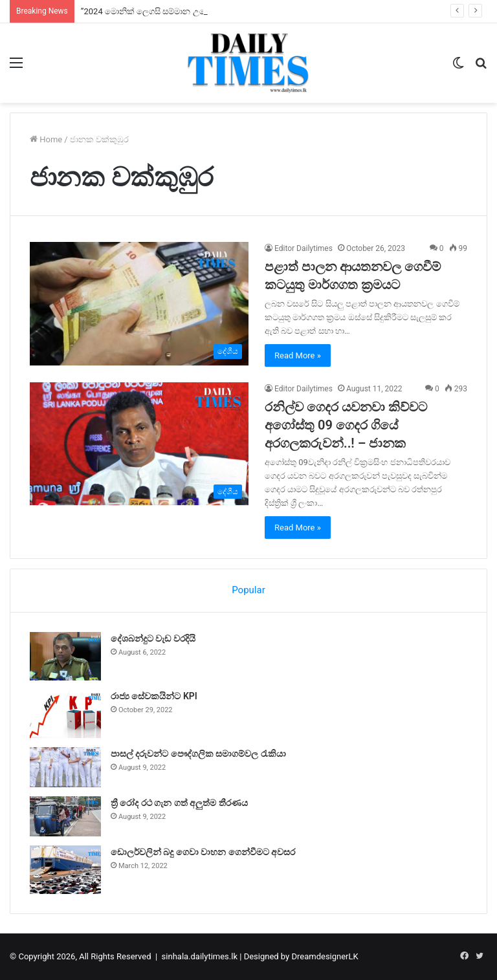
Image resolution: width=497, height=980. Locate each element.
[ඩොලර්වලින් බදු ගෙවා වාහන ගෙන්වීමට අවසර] (65, 870)
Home (46, 139)
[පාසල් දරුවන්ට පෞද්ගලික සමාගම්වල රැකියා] (65, 767)
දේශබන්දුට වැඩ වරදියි (153, 638)
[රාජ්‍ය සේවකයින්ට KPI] (65, 714)
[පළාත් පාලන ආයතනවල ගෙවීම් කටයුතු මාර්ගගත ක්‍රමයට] (139, 304)
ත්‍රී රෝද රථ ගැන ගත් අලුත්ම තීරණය (179, 803)
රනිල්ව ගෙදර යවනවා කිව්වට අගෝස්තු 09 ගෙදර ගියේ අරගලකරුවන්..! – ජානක (346, 425)
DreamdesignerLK (325, 956)
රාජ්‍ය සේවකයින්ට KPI (154, 696)
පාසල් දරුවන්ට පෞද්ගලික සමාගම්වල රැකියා (198, 754)
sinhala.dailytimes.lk (200, 956)
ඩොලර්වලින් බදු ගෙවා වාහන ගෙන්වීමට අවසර (203, 852)
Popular (248, 590)
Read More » (298, 355)
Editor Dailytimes (304, 248)
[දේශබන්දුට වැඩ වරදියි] (65, 656)
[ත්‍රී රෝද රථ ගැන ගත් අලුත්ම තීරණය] (65, 816)
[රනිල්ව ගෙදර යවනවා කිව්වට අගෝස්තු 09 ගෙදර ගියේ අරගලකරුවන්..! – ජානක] (139, 444)
